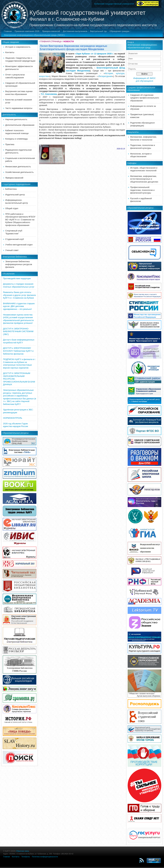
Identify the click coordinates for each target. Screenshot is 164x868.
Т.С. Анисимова (49, 94)
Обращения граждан (119, 31)
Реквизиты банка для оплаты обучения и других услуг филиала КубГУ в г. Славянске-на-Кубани (19, 295)
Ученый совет (12, 250)
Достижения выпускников (75, 31)
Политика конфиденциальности (45, 857)
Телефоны (26, 857)
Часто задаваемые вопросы (19, 108)
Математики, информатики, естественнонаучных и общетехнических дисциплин (144, 179)
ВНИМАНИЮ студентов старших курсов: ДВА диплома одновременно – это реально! (19, 306)
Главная (8, 31)
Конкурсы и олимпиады (17, 139)
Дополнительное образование (20, 125)
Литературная (105, 76)
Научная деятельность (16, 119)
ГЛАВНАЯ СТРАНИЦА (51, 41)
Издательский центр (15, 195)
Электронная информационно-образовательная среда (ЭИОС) (34, 35)
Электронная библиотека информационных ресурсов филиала (19, 264)
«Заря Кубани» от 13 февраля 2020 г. (94, 54)
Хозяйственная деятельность (19, 172)
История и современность (18, 47)
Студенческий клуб (14, 239)
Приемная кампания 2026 (27, 31)
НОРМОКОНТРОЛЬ (13, 418)
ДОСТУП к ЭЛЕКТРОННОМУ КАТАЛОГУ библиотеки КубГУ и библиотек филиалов (18, 351)
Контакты (10, 52)
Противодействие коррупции (17, 278)
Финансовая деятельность (18, 167)
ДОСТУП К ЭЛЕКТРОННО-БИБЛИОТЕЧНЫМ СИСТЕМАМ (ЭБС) (18, 331)
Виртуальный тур (98, 31)
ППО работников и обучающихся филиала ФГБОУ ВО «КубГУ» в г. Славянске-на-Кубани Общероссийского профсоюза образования (20, 220)
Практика (10, 144)
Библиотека (11, 189)
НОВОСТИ (69, 41)
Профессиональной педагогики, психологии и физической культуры (142, 190)
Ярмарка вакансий (51, 31)
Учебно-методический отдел (19, 245)
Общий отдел (12, 208)
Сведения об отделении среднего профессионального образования (145, 98)
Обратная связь (23, 851)
